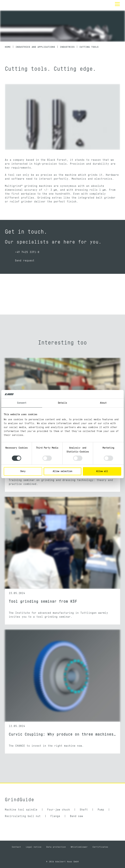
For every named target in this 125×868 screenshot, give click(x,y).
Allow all (102, 471)
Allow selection (62, 471)
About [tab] (103, 403)
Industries (67, 47)
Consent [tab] (22, 403)
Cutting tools (89, 47)
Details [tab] (63, 403)
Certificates (100, 847)
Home (8, 47)
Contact (16, 847)
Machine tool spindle (21, 810)
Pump (101, 810)
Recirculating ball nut (23, 816)
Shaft (84, 810)
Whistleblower (79, 847)
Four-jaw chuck (59, 810)
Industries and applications (35, 47)
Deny (23, 471)
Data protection (56, 847)
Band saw (76, 816)
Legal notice (34, 847)
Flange (55, 816)
